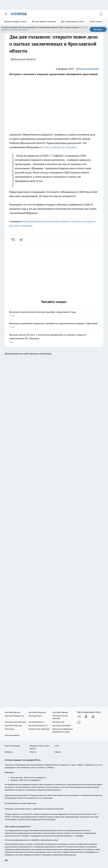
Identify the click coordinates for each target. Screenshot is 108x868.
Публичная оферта (12, 735)
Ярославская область (23, 59)
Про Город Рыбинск (36, 722)
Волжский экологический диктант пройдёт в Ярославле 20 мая (54, 314)
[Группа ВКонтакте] (79, 717)
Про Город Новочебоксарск (16, 722)
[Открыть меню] (6, 14)
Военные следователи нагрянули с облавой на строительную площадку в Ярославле (54, 325)
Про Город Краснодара (62, 725)
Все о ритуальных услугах (73, 21)
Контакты (9, 752)
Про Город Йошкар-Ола (14, 716)
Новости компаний (12, 746)
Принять (98, 29)
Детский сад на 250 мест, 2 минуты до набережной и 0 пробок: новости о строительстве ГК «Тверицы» (54, 339)
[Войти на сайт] (101, 14)
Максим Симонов (87, 69)
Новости (33, 752)
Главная (58, 752)
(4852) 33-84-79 (24, 780)
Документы (9, 729)
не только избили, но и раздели (58, 147)
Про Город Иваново (60, 712)
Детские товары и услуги (16, 21)
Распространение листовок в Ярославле (21, 803)
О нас (57, 746)
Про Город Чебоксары (13, 725)
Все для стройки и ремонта (44, 21)
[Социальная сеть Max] (79, 722)
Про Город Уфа (58, 722)
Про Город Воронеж (13, 712)
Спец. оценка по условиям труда (18, 826)
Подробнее (79, 836)
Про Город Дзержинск (37, 712)
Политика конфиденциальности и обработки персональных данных (31, 840)
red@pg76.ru (36, 780)
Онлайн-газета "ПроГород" (39, 729)
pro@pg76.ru (41, 777)
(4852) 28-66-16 (29, 777)
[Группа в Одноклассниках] (86, 717)
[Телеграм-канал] (93, 717)
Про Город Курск (35, 716)
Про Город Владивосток (38, 725)
